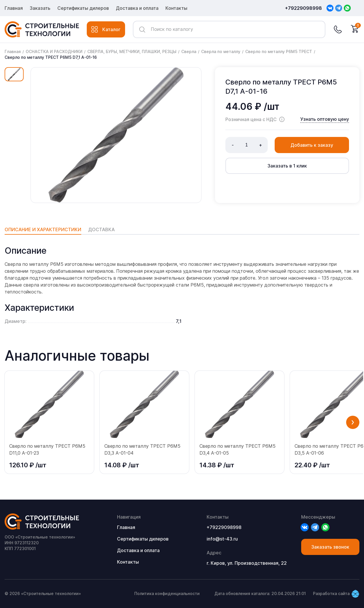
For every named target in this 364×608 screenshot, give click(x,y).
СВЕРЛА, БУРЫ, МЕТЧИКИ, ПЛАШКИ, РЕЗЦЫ (132, 51)
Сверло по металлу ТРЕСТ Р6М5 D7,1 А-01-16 (51, 57)
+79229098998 (303, 8)
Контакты (176, 8)
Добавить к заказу (312, 145)
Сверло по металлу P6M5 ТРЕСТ (279, 51)
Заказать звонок (330, 547)
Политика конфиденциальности (167, 593)
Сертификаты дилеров (83, 8)
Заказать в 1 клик (287, 166)
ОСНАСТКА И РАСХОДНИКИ (54, 51)
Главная (14, 8)
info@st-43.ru (222, 539)
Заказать (40, 8)
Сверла (189, 51)
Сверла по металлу (221, 51)
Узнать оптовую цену (325, 119)
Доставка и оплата (137, 8)
